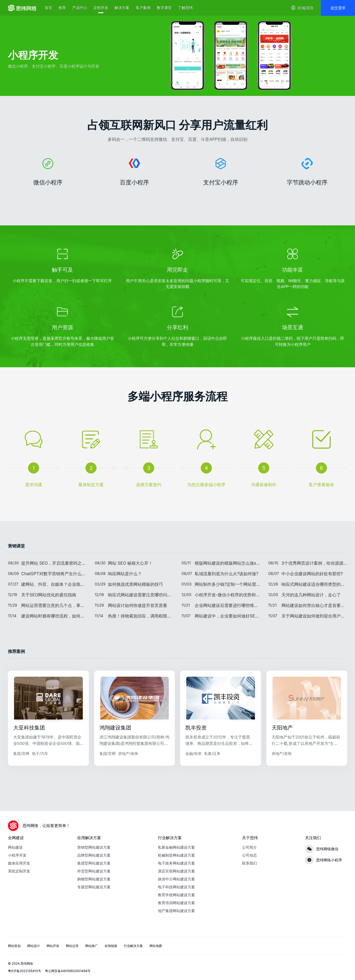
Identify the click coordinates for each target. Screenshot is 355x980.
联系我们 (249, 863)
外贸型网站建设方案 (94, 871)
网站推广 (92, 946)
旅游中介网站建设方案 (176, 879)
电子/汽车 (40, 774)
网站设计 (34, 946)
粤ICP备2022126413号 (24, 971)
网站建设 (15, 847)
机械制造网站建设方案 (176, 855)
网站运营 (72, 946)
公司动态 (249, 855)
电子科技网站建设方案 (176, 887)
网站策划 (14, 946)
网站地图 (156, 946)
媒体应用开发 (19, 863)
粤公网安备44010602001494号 (68, 971)
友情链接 (111, 946)
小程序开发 (17, 855)
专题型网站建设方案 (94, 887)
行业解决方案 (133, 946)
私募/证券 (212, 774)
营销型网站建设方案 (94, 847)
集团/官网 (21, 774)
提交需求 (338, 8)
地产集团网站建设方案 (176, 911)
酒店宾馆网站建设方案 (176, 871)
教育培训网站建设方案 (176, 903)
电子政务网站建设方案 (176, 863)
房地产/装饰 (128, 774)
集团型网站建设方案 (94, 863)
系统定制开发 (19, 871)
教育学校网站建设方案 (176, 895)
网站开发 (53, 946)
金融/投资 (194, 774)
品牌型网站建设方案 (94, 855)
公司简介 (249, 847)
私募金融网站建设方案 (176, 847)
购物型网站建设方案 (94, 879)
